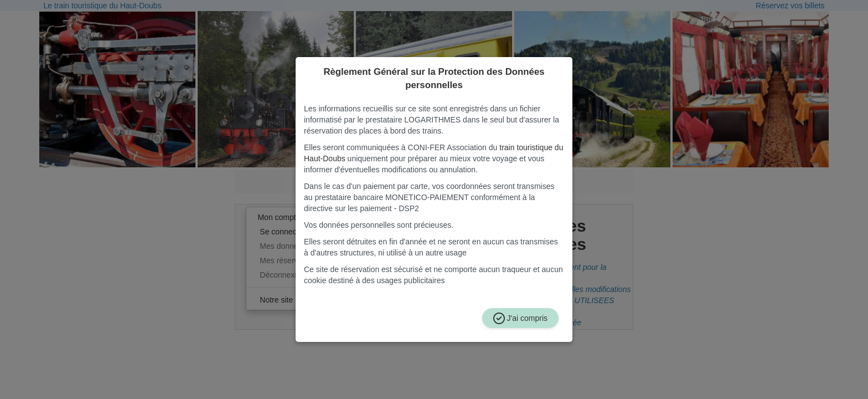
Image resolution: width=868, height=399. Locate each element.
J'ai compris (520, 318)
